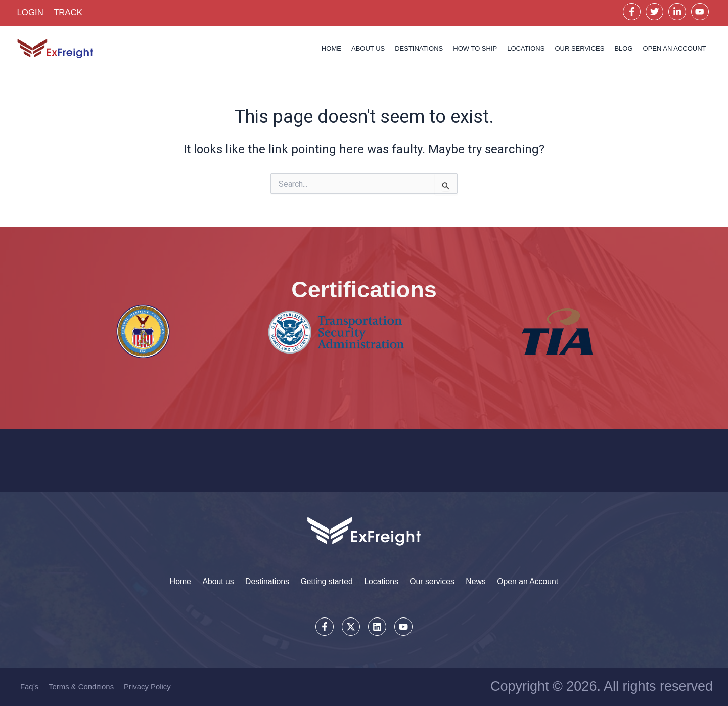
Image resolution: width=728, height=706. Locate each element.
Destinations (419, 49)
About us (368, 49)
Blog (623, 49)
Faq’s (29, 687)
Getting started (326, 581)
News (479, 581)
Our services (579, 49)
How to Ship (475, 49)
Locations (526, 49)
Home (331, 49)
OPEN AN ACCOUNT (675, 49)
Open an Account (532, 581)
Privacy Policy (148, 687)
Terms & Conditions (81, 687)
